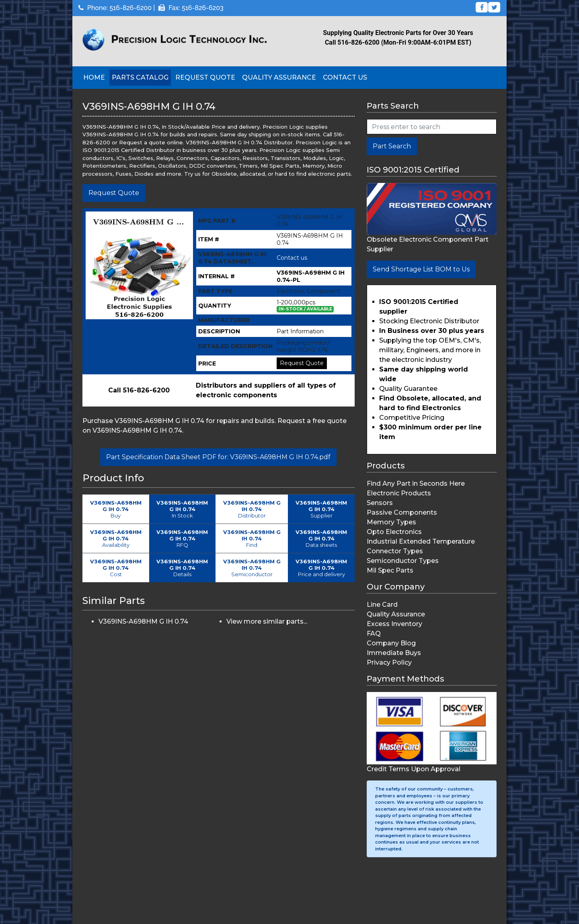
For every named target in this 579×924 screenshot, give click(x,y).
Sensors (380, 503)
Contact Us (345, 77)
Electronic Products (399, 493)
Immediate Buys (394, 653)
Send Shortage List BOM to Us (421, 269)
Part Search (392, 146)
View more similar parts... (267, 621)
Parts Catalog (140, 77)
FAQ (374, 633)
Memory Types (391, 522)
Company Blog (391, 643)
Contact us (292, 258)
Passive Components (402, 512)
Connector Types (395, 551)
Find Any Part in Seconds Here (416, 484)
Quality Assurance (279, 77)
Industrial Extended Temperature (421, 541)
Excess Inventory (394, 624)
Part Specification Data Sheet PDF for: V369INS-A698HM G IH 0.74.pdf (218, 457)
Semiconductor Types (403, 561)
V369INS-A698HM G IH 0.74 (143, 621)
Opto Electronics (394, 532)
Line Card (382, 605)
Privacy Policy (389, 662)
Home (94, 77)
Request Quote (205, 77)
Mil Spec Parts (390, 570)
